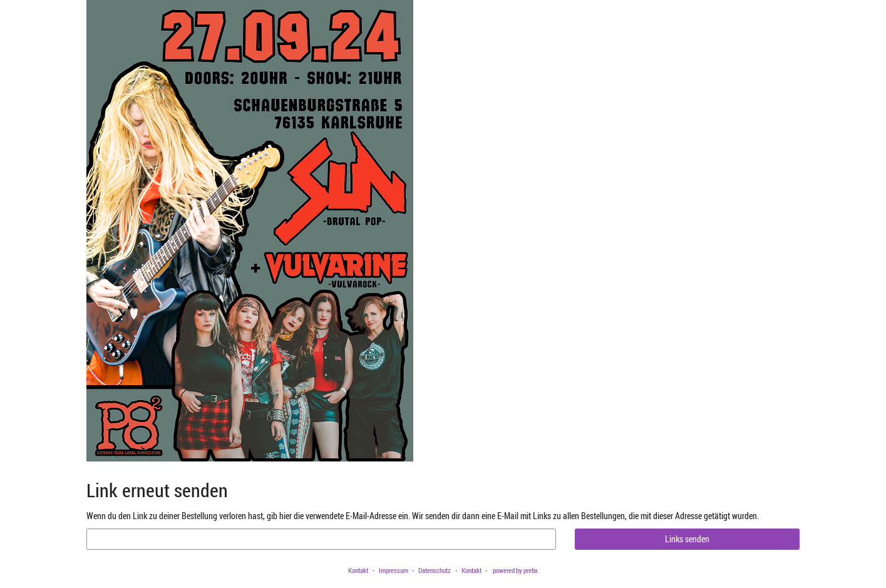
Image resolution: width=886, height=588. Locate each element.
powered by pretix (515, 570)
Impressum (394, 570)
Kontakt (358, 570)
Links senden (687, 539)
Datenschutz (435, 570)
